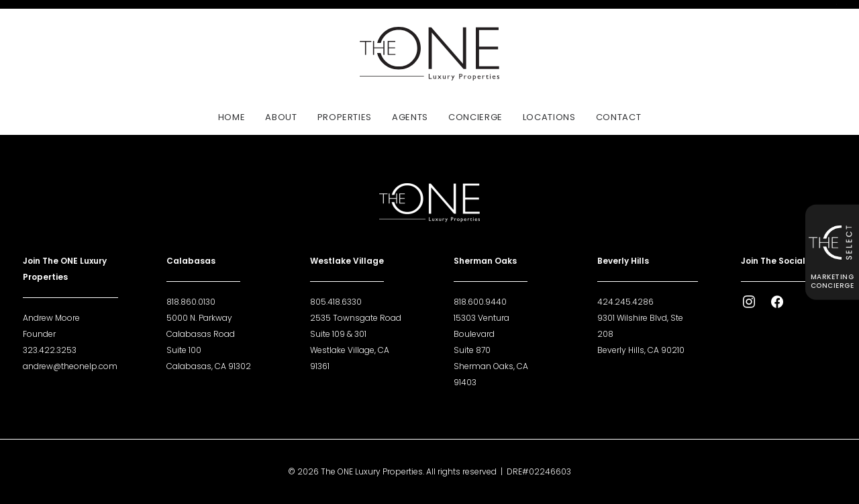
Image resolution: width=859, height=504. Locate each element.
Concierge (475, 117)
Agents (410, 117)
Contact (619, 117)
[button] (749, 305)
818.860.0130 (191, 302)
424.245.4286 (625, 302)
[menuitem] (236, 117)
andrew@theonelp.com (70, 366)
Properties (345, 117)
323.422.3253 (50, 350)
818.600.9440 (480, 302)
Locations (549, 117)
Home (232, 117)
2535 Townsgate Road (356, 318)
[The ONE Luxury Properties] (429, 54)
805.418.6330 (336, 302)
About (281, 117)
